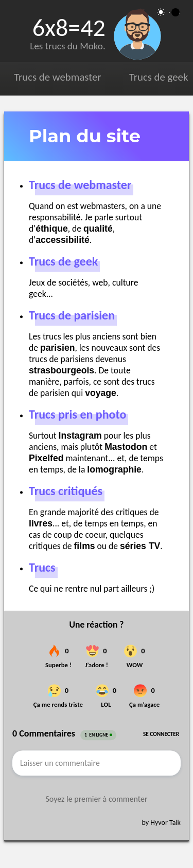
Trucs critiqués (66, 491)
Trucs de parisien (72, 315)
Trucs (42, 567)
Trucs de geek (159, 77)
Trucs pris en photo (77, 414)
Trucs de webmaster (57, 77)
